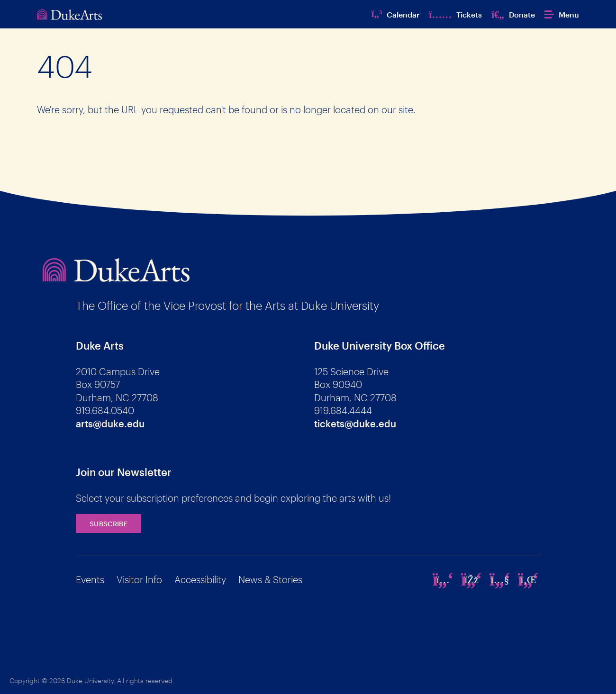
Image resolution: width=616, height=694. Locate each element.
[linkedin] (528, 579)
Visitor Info (139, 579)
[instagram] (443, 579)
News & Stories (270, 579)
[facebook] (471, 579)
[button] (562, 14)
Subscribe (109, 524)
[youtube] (500, 579)
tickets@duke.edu (355, 424)
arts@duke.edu (110, 424)
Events (90, 579)
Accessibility (200, 579)
